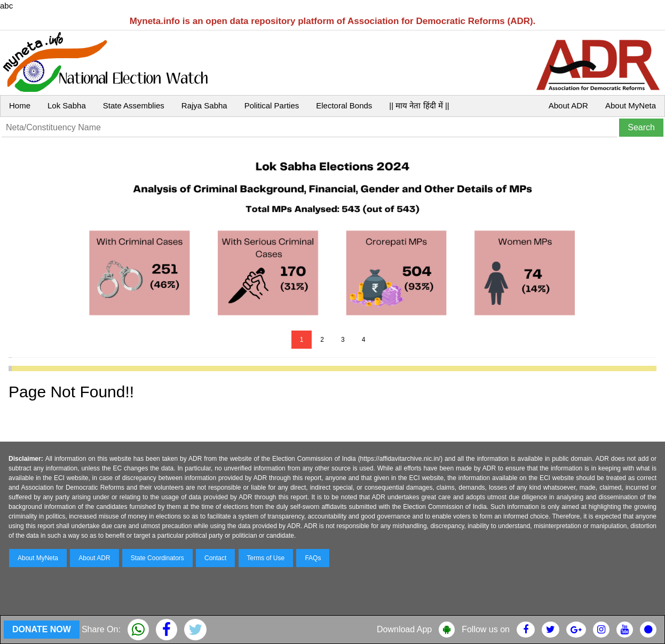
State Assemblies (134, 105)
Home (20, 105)
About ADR (568, 105)
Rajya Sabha (204, 105)
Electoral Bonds (344, 105)
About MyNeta (631, 105)
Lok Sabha (67, 105)
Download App (404, 629)
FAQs (313, 558)
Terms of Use (266, 558)
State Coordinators (157, 558)
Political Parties (272, 105)
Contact (215, 558)
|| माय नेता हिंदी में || (419, 105)
